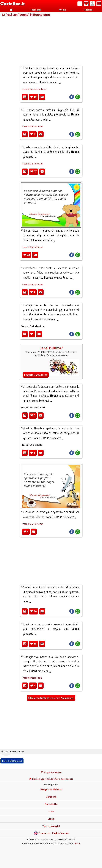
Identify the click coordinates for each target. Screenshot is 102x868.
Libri (51, 811)
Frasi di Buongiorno (12, 761)
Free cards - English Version (51, 833)
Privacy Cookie (41, 843)
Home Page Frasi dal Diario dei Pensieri (51, 779)
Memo (63, 10)
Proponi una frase (51, 772)
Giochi (51, 819)
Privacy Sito (27, 843)
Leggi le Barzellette (36, 375)
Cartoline (51, 797)
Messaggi (36, 10)
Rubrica (88, 10)
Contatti (69, 843)
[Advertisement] (51, 39)
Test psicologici (51, 826)
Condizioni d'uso (57, 843)
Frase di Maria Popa (32, 678)
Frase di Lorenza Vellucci (34, 89)
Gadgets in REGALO (51, 789)
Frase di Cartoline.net (32, 126)
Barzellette (51, 804)
